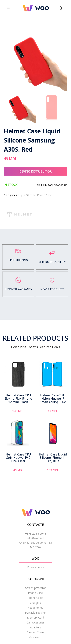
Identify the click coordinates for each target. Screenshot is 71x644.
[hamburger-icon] (8, 8)
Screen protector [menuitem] (35, 588)
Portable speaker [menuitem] (35, 613)
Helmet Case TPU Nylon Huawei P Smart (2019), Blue (53, 399)
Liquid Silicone (27, 195)
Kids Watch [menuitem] (36, 637)
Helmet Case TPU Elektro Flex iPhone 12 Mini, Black (18, 399)
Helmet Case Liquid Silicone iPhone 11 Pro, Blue (53, 458)
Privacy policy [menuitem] (35, 567)
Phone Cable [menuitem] (35, 598)
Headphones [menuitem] (35, 608)
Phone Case (44, 195)
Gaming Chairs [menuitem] (36, 632)
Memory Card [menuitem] (35, 617)
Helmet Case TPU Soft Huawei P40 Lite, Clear (18, 458)
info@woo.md (35, 538)
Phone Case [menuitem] (35, 593)
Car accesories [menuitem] (35, 622)
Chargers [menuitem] (35, 603)
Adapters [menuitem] (36, 627)
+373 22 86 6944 (35, 533)
